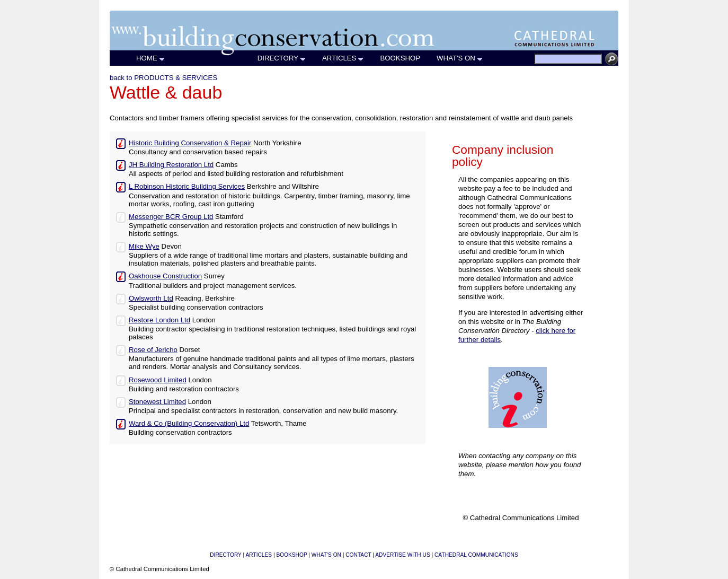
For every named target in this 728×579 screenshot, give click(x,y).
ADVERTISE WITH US (402, 555)
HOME (151, 58)
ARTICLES (343, 58)
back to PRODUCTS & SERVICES (163, 78)
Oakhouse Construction (165, 276)
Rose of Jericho (153, 350)
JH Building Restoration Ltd (171, 165)
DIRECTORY (282, 58)
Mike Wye (144, 246)
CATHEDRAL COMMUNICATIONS (476, 555)
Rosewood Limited (158, 380)
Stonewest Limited (157, 402)
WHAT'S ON (460, 58)
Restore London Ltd (159, 320)
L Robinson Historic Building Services (187, 186)
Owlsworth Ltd (151, 298)
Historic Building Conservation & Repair (190, 143)
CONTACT (358, 555)
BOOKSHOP (400, 58)
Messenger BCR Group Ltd (171, 217)
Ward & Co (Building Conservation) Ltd (189, 423)
